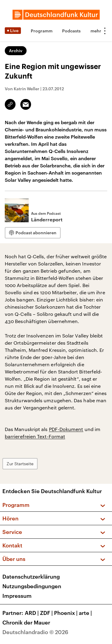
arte (86, 613)
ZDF (47, 613)
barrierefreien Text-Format (35, 436)
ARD (32, 613)
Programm (42, 31)
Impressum (17, 596)
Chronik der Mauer (26, 622)
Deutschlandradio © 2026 (35, 632)
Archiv (16, 51)
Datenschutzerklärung (31, 577)
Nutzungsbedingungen (32, 586)
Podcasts (71, 31)
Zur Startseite (20, 464)
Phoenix (66, 613)
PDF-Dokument (66, 429)
